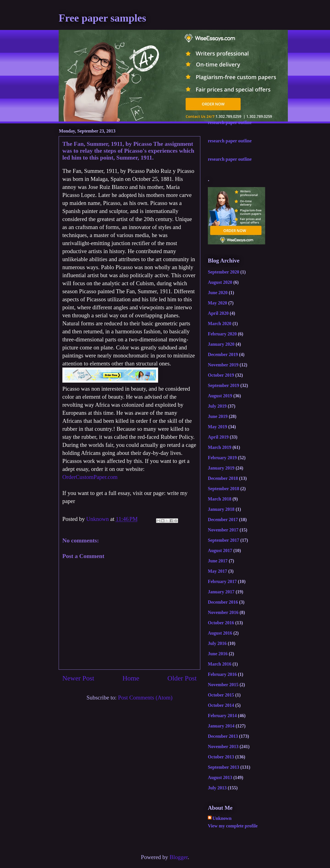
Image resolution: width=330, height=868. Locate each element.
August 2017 (220, 550)
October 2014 (221, 705)
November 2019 (223, 365)
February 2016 (222, 674)
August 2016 (220, 633)
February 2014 (222, 716)
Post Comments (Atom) (145, 698)
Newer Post (78, 678)
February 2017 (222, 581)
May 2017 (217, 571)
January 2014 (221, 726)
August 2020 (220, 282)
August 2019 (220, 396)
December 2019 (223, 354)
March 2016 (220, 664)
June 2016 (218, 654)
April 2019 (218, 437)
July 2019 (217, 406)
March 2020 (220, 323)
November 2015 (223, 685)
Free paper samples (102, 18)
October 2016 (221, 623)
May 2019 (217, 427)
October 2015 (221, 695)
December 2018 (223, 478)
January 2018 (221, 509)
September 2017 (224, 540)
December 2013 (223, 736)
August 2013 (220, 777)
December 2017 (223, 520)
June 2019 (218, 416)
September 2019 (224, 385)
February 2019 (222, 458)
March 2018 (220, 499)
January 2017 (221, 592)
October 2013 (221, 757)
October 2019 (221, 375)
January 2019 (221, 468)
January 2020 (221, 344)
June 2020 (218, 293)
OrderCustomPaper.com (90, 477)
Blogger (179, 857)
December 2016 (223, 602)
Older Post (182, 678)
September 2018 (224, 489)
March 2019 (220, 447)
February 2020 (222, 334)
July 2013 (217, 788)
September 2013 (224, 767)
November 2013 (223, 746)
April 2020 (218, 313)
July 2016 (217, 643)
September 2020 (224, 272)
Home (131, 678)
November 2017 (223, 530)
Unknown (222, 818)
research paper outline (230, 122)
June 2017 (218, 561)
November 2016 (223, 612)
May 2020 (217, 303)
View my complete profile (233, 826)
